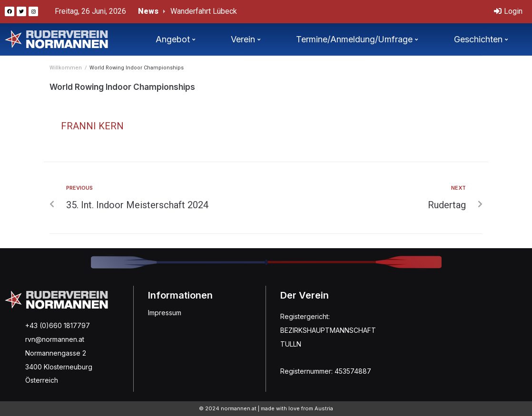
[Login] (508, 12)
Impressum (165, 313)
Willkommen (66, 68)
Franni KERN (92, 126)
